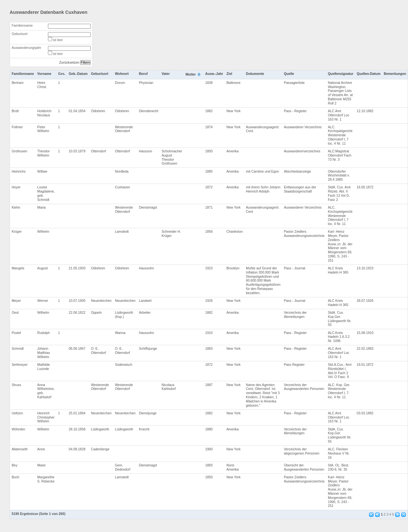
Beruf (143, 74)
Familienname (22, 26)
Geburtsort (19, 34)
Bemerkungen (395, 74)
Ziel (229, 74)
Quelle (289, 74)
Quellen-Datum (369, 74)
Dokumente (255, 74)
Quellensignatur (341, 74)
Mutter (191, 74)
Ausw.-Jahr (214, 74)
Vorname (44, 74)
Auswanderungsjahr (26, 48)
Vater (166, 74)
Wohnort (122, 74)
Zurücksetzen (69, 63)
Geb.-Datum (78, 74)
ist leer (58, 40)
